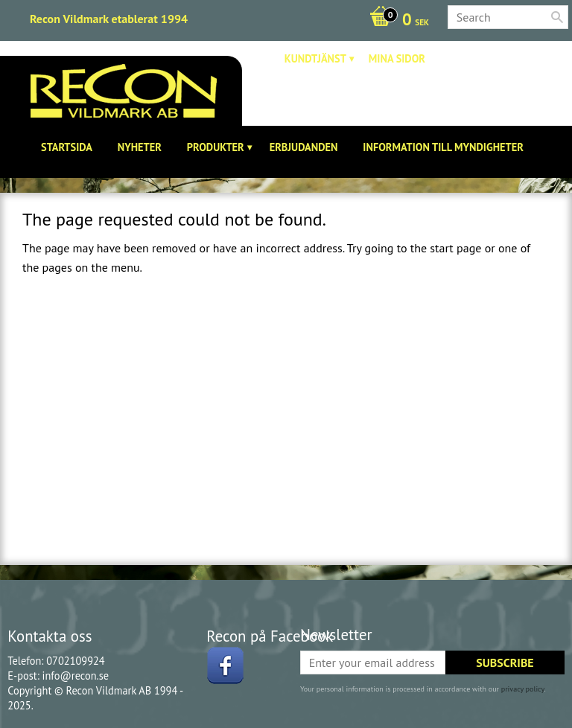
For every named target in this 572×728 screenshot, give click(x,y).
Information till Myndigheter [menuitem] (443, 147)
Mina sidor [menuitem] (397, 58)
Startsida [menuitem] (67, 147)
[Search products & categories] (508, 17)
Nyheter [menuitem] (140, 147)
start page (455, 248)
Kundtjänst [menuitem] (315, 58)
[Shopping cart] (395, 21)
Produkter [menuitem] (216, 147)
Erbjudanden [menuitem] (304, 147)
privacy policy (523, 689)
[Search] (557, 17)
